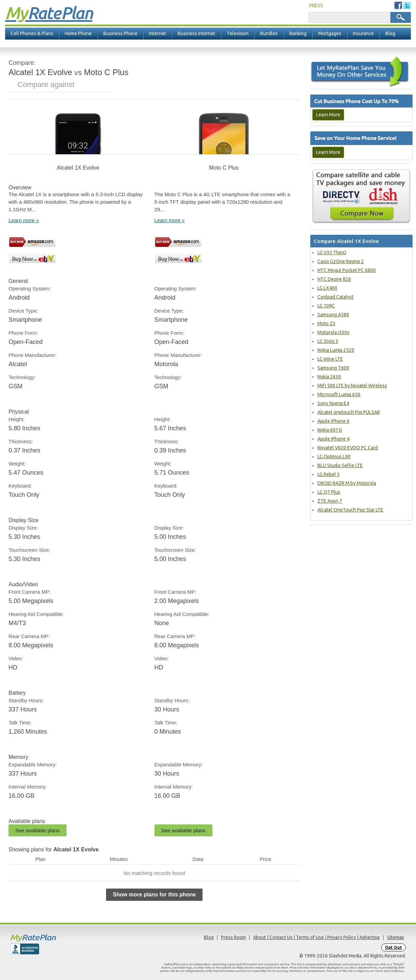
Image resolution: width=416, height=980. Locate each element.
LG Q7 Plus (329, 492)
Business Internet (196, 33)
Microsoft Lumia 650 (339, 394)
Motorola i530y (333, 332)
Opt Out (393, 947)
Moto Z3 (326, 323)
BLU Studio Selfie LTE (340, 465)
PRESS (316, 5)
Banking (298, 33)
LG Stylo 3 (328, 341)
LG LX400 (327, 288)
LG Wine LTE (330, 359)
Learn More (328, 115)
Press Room (233, 937)
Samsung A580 (333, 315)
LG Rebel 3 (329, 474)
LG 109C (326, 306)
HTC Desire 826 (334, 279)
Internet (158, 33)
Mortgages (330, 33)
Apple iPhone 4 (333, 439)
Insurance (363, 33)
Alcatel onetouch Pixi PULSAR (349, 412)
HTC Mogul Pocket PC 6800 (347, 270)
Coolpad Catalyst (336, 297)
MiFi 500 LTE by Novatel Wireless (352, 386)
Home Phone (78, 33)
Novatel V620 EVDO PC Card (348, 448)
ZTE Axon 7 (330, 501)
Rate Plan (49, 13)
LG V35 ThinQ (332, 253)
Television (238, 33)
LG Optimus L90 (334, 457)
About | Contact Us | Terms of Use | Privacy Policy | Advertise (316, 937)
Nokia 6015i (330, 430)
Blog (390, 33)
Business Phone (120, 33)
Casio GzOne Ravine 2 (341, 261)
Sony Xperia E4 (333, 403)
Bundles (269, 33)
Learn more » (24, 220)
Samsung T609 (333, 368)
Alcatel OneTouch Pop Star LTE (350, 510)
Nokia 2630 (329, 377)
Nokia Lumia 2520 (336, 350)
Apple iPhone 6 (333, 421)
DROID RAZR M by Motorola (347, 483)
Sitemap (396, 937)
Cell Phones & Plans (32, 33)
